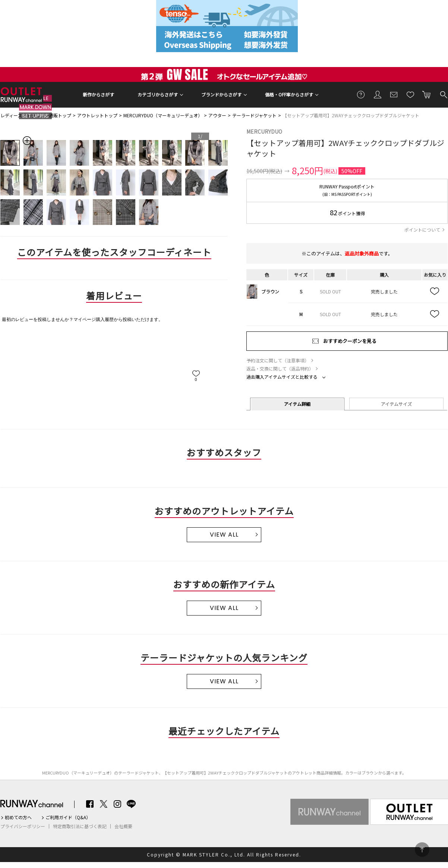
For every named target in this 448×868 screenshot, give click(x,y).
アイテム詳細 (297, 404)
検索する (443, 94)
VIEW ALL (224, 535)
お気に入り (410, 94)
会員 (378, 94)
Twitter (104, 804)
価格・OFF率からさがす (289, 94)
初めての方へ (18, 817)
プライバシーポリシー (23, 826)
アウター (217, 115)
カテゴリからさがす (158, 94)
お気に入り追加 (435, 292)
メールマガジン (394, 94)
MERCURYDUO (264, 131)
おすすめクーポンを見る (350, 341)
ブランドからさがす (221, 94)
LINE (131, 804)
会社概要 (123, 826)
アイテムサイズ (396, 404)
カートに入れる (427, 94)
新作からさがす (98, 94)
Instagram (117, 804)
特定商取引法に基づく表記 (80, 826)
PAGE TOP (422, 850)
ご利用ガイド (361, 94)
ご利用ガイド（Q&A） (68, 817)
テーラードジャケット (254, 115)
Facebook (90, 804)
